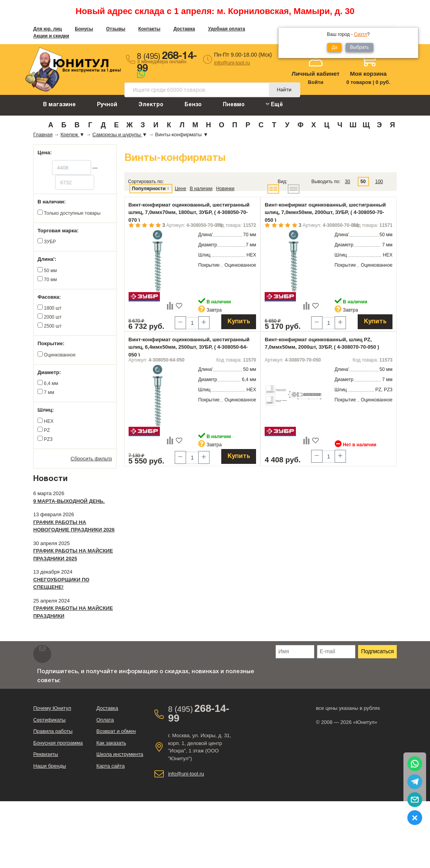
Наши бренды (50, 766)
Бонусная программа (58, 743)
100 (379, 182)
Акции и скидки (51, 36)
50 (363, 182)
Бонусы (84, 29)
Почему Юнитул (52, 708)
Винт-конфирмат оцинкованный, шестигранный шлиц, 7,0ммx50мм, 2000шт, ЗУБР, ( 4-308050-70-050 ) (325, 212)
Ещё (274, 104)
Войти (316, 82)
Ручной (107, 105)
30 (347, 182)
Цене (180, 189)
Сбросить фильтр (91, 459)
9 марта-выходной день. (69, 501)
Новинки (225, 189)
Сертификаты (49, 720)
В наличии (201, 189)
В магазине (59, 105)
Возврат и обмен (116, 731)
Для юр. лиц (47, 29)
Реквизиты (46, 754)
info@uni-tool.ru (232, 63)
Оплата (105, 720)
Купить (239, 322)
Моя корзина (368, 74)
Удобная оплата (227, 29)
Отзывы (116, 29)
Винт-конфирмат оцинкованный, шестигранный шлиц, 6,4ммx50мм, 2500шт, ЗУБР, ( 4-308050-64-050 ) (189, 347)
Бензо (193, 105)
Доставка (184, 29)
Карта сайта (110, 766)
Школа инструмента (120, 754)
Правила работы (53, 731)
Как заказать (111, 743)
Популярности (149, 189)
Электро (151, 105)
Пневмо (234, 105)
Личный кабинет (316, 74)
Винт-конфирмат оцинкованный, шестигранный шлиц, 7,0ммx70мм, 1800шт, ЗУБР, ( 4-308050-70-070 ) (189, 212)
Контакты (150, 29)
